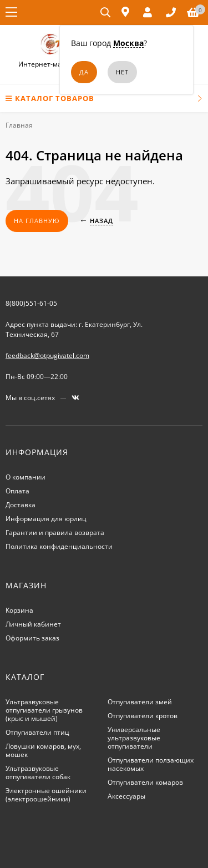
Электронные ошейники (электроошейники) (46, 795)
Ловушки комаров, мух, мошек (43, 750)
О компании (26, 477)
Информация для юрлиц (46, 519)
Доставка (21, 505)
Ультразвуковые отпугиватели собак (38, 773)
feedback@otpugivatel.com (47, 355)
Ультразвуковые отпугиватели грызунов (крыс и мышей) (44, 710)
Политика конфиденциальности (59, 546)
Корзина (19, 610)
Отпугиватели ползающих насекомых (151, 764)
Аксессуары (126, 796)
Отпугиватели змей (140, 702)
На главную (37, 221)
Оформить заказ (32, 638)
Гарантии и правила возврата (55, 533)
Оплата (17, 491)
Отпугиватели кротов (143, 716)
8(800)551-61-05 (31, 303)
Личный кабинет (33, 624)
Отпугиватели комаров (145, 782)
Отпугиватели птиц (37, 732)
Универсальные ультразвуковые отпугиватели (134, 738)
